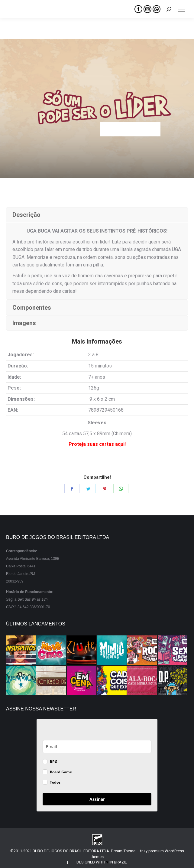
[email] (97, 747)
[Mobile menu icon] (182, 9)
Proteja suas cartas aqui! (97, 444)
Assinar (97, 799)
